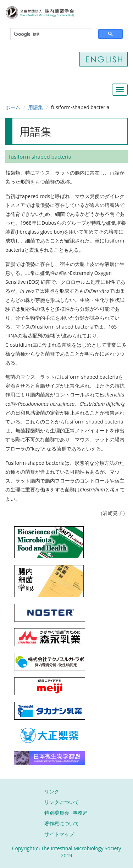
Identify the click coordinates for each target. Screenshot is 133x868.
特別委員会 (57, 813)
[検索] (51, 34)
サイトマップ (59, 834)
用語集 (35, 107)
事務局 (80, 813)
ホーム (13, 107)
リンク (52, 791)
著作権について (62, 823)
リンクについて (62, 802)
